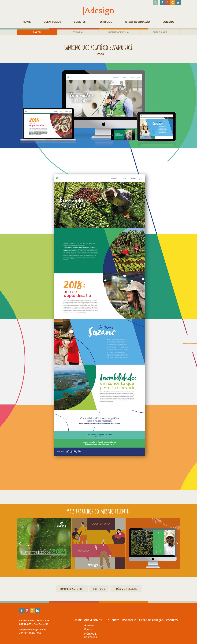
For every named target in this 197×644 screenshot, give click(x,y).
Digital (37, 32)
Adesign (89, 625)
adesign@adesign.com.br (32, 629)
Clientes (80, 22)
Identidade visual (119, 32)
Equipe (88, 629)
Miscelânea (160, 32)
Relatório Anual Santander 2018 (72, 589)
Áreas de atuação (137, 22)
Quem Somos (52, 22)
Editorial (78, 32)
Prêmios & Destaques (90, 635)
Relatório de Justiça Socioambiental (126, 589)
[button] (95, 566)
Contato (168, 22)
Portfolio (105, 22)
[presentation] (20, 544)
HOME (27, 22)
